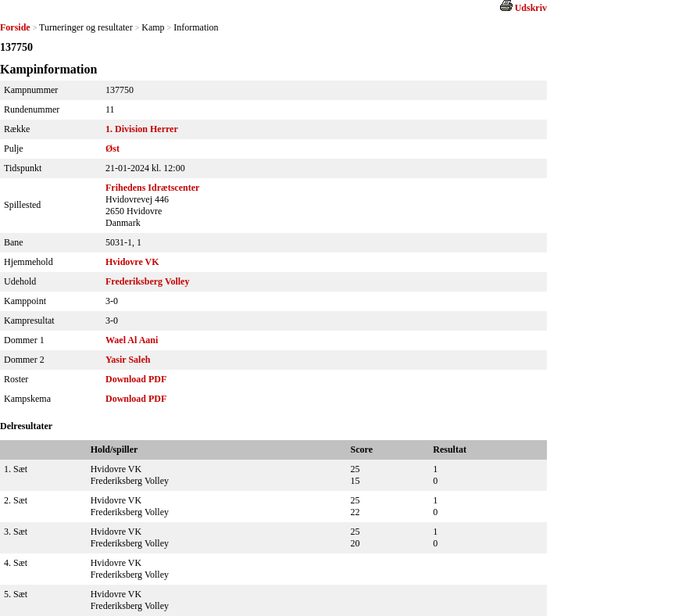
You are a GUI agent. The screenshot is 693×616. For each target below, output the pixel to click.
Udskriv (531, 8)
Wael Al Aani (132, 340)
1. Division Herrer (142, 129)
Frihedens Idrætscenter (152, 188)
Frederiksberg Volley (147, 281)
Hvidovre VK (132, 262)
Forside (15, 27)
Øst (113, 149)
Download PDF (136, 379)
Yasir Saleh (128, 360)
